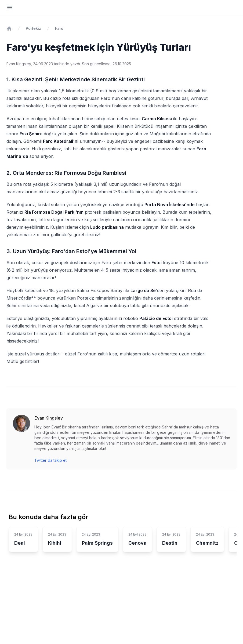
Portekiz (33, 28)
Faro (59, 28)
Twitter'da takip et (50, 460)
